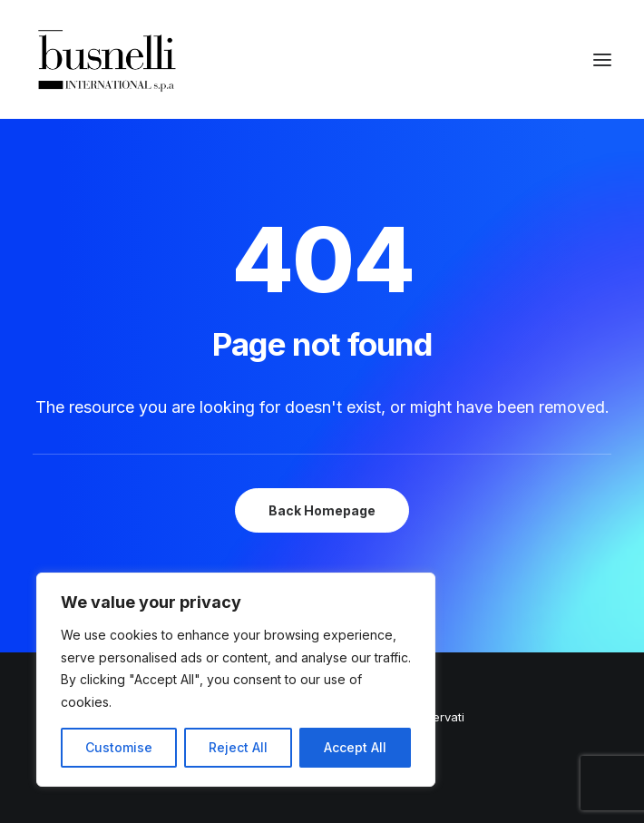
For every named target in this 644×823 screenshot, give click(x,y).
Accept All (355, 747)
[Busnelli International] (107, 59)
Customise (119, 747)
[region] (236, 680)
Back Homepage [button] (322, 510)
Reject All (238, 747)
